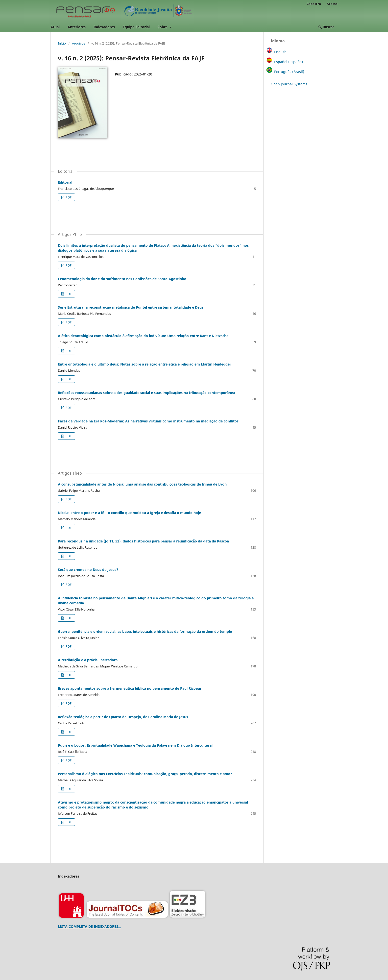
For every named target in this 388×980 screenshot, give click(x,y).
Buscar (326, 27)
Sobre (163, 27)
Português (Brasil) (289, 72)
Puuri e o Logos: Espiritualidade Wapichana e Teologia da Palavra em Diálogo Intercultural (135, 745)
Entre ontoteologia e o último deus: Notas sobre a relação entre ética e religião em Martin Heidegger (145, 364)
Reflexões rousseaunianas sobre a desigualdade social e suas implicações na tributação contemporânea (146, 393)
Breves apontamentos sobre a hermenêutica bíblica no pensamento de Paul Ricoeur (130, 688)
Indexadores (104, 27)
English (280, 52)
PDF (68, 197)
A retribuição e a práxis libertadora (88, 660)
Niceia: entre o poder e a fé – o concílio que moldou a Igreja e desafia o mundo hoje (129, 513)
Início (62, 43)
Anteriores (77, 27)
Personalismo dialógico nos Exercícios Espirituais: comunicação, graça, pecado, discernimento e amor (145, 774)
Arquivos (79, 43)
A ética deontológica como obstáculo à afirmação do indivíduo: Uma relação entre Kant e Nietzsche (143, 336)
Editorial (65, 182)
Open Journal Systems (289, 84)
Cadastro (314, 4)
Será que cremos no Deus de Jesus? (88, 570)
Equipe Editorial (136, 27)
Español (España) (289, 62)
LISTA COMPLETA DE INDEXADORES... (90, 926)
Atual (55, 27)
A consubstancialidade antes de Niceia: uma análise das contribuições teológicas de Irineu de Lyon (142, 484)
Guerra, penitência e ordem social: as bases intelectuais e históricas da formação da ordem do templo (145, 631)
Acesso (332, 4)
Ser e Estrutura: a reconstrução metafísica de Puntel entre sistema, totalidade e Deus (131, 307)
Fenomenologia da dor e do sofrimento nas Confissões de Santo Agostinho (122, 279)
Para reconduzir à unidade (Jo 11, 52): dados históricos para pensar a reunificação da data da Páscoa (143, 541)
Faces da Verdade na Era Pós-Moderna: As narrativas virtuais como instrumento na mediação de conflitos (148, 421)
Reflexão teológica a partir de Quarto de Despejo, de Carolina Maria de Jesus (123, 717)
